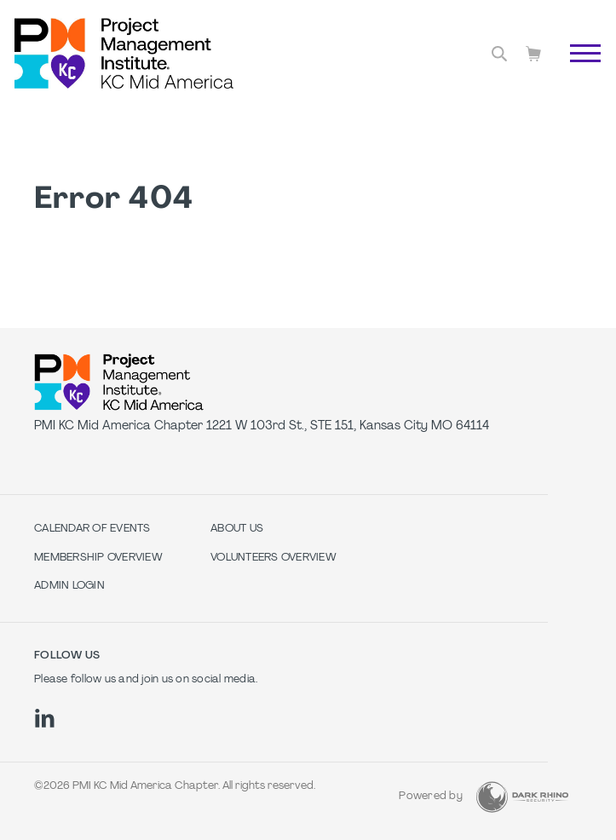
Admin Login (69, 586)
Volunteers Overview (273, 558)
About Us (237, 529)
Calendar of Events (92, 529)
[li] (45, 718)
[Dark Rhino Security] (522, 797)
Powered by (431, 797)
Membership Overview (98, 558)
